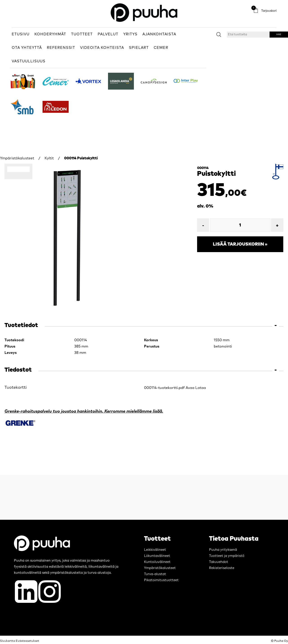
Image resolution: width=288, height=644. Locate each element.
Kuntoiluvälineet (157, 562)
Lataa (201, 388)
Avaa (190, 388)
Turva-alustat (155, 574)
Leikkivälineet (155, 550)
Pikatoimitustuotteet (161, 580)
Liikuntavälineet (157, 556)
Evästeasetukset (27, 641)
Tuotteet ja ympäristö (227, 556)
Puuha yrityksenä (223, 550)
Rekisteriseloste (222, 568)
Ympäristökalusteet (17, 158)
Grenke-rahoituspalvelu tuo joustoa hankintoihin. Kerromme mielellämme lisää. (84, 411)
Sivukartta (8, 641)
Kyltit (49, 158)
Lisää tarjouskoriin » (240, 244)
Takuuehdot (219, 562)
